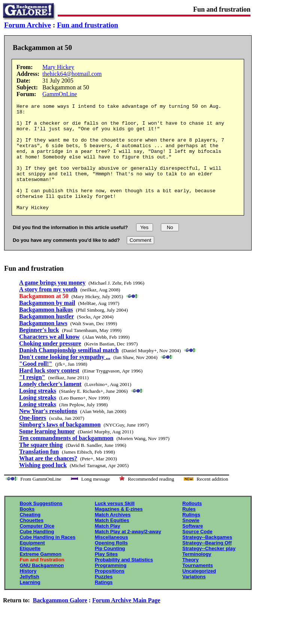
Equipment (32, 564)
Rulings (191, 536)
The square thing (41, 466)
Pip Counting (110, 570)
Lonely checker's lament (50, 405)
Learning (30, 604)
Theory (190, 581)
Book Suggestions (41, 525)
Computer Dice (37, 547)
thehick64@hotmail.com (72, 74)
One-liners (33, 439)
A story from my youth (48, 311)
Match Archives (113, 536)
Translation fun (39, 473)
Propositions (110, 592)
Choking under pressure (50, 365)
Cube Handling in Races (47, 559)
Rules (189, 530)
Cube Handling (37, 553)
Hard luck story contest (49, 392)
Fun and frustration (88, 25)
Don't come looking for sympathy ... (65, 378)
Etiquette (30, 570)
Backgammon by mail (47, 324)
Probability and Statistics (124, 581)
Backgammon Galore (60, 622)
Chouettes (31, 542)
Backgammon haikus (46, 331)
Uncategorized (199, 592)
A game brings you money (52, 304)
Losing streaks (38, 412)
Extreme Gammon (40, 575)
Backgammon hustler (46, 338)
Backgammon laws (43, 345)
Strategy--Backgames (207, 559)
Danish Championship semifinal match (69, 372)
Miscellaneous (112, 559)
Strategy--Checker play (209, 570)
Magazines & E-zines (119, 530)
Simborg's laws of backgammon (60, 446)
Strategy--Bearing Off (207, 564)
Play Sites (106, 575)
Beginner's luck (39, 351)
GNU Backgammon (42, 587)
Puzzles (104, 598)
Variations (194, 598)
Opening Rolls (111, 564)
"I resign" (32, 399)
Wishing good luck (43, 486)
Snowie (191, 542)
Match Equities (112, 542)
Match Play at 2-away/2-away (128, 553)
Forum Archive (28, 25)
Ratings (104, 604)
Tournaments (197, 587)
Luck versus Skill (115, 525)
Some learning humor (47, 453)
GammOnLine (60, 94)
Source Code (197, 553)
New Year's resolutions (48, 432)
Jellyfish (29, 598)
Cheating (30, 536)
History (28, 592)
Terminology (197, 575)
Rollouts (192, 525)
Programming (111, 587)
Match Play (108, 547)
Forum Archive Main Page (126, 622)
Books (27, 530)
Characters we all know (49, 358)
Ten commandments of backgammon (66, 459)
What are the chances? (48, 480)
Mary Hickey (58, 67)
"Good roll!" (36, 385)
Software (193, 547)
